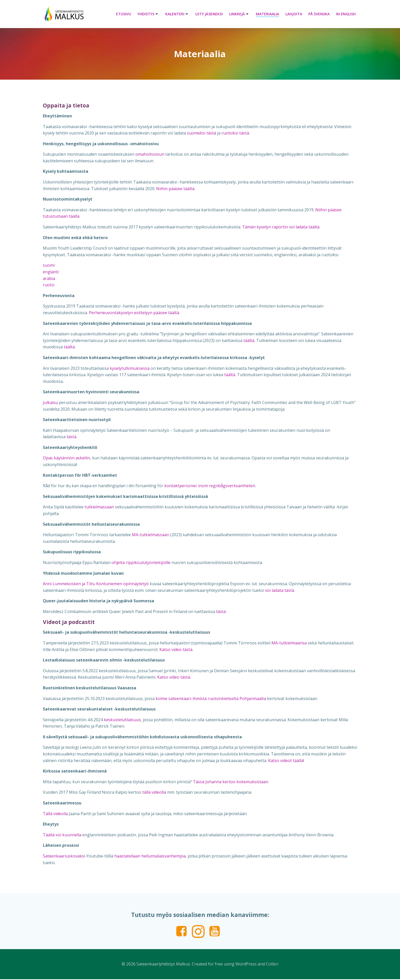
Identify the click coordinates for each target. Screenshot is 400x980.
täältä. (70, 348)
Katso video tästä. (176, 650)
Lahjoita (294, 14)
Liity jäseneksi (209, 14)
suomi (49, 266)
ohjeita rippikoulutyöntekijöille (141, 563)
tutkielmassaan (99, 508)
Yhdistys (148, 14)
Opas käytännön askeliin (66, 459)
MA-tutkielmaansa (289, 643)
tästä (71, 437)
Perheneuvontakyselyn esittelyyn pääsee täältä (134, 313)
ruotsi (49, 285)
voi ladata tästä (280, 591)
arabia (49, 279)
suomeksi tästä (202, 133)
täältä (249, 341)
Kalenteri (177, 14)
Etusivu (124, 14)
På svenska (319, 14)
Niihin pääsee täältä (175, 189)
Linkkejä (240, 14)
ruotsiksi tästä (235, 133)
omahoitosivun (150, 155)
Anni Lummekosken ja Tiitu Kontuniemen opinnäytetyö (96, 584)
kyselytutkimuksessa (130, 369)
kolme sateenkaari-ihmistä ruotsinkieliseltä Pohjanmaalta (211, 699)
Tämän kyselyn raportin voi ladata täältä (281, 227)
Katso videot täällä (286, 761)
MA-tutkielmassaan (151, 535)
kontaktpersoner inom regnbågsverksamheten (210, 486)
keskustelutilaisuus (122, 720)
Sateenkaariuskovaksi (64, 856)
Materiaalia (268, 14)
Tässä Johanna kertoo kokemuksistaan (230, 782)
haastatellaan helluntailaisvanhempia (150, 856)
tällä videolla (154, 793)
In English (346, 14)
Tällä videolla (55, 814)
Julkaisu (50, 403)
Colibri (272, 965)
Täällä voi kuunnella (62, 835)
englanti (51, 272)
